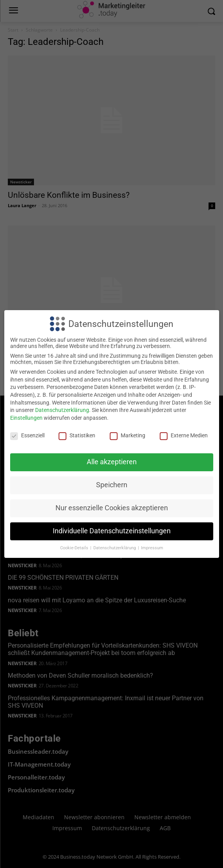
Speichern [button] (112, 485)
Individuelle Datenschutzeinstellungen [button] (112, 531)
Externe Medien (184, 435)
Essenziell (27, 435)
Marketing (128, 435)
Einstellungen (26, 418)
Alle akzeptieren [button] (112, 462)
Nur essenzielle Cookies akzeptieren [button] (112, 508)
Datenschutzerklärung (62, 410)
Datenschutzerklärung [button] (115, 548)
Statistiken (77, 435)
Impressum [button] (152, 548)
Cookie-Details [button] (75, 548)
